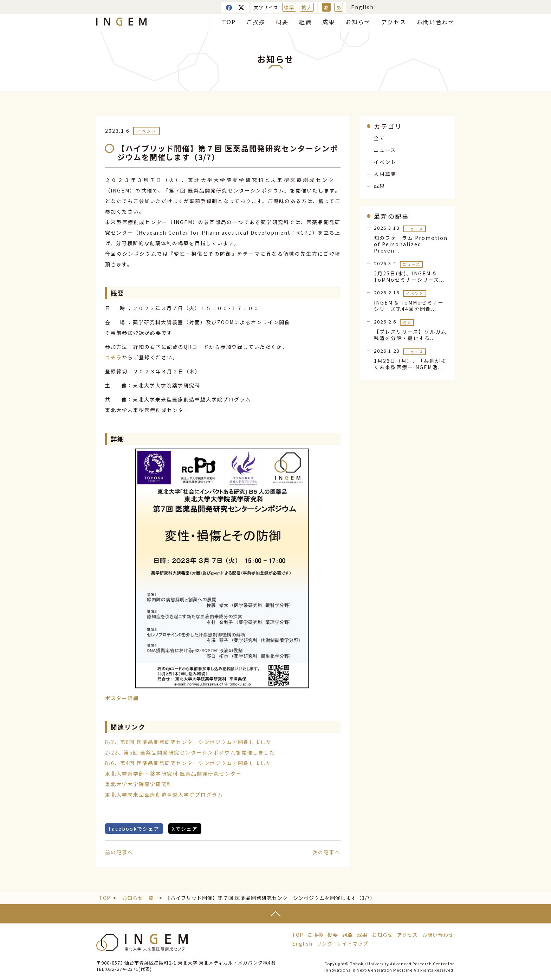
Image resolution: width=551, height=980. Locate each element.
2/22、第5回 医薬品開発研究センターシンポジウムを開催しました (190, 752)
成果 (329, 22)
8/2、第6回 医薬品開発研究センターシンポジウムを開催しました (188, 742)
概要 (282, 22)
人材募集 (385, 174)
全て (380, 138)
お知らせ (358, 22)
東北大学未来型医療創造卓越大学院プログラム (164, 795)
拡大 (307, 7)
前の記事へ (119, 852)
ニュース (385, 150)
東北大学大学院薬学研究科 (139, 784)
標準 (289, 7)
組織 (305, 22)
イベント (147, 131)
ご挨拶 (256, 22)
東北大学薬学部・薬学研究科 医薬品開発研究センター (173, 773)
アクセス (394, 22)
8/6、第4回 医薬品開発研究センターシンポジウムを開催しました (188, 763)
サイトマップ (352, 943)
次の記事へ (326, 852)
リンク (325, 943)
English (362, 7)
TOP (229, 22)
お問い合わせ (436, 22)
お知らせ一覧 (138, 898)
